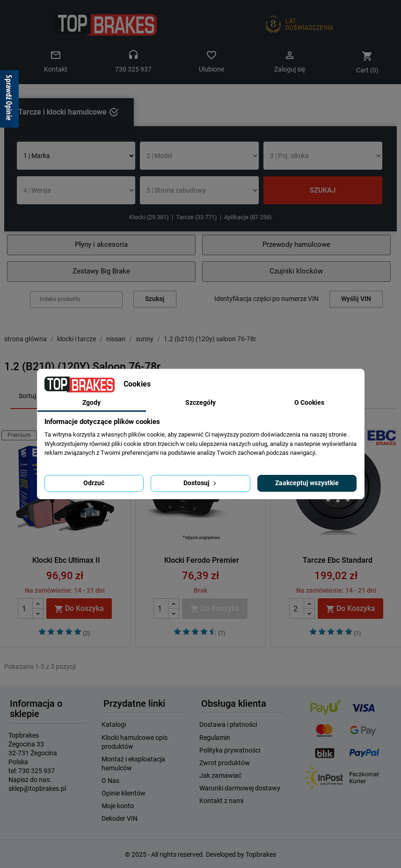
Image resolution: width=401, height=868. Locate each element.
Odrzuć (94, 483)
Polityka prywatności (230, 750)
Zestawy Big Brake (101, 271)
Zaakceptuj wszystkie (307, 483)
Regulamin (215, 738)
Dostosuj (201, 483)
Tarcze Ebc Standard (338, 560)
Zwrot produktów (225, 763)
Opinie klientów (124, 793)
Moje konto (118, 806)
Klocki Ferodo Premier (202, 560)
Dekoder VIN (120, 818)
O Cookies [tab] (309, 402)
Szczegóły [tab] (200, 402)
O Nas (110, 781)
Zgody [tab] (91, 402)
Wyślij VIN (356, 299)
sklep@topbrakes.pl (37, 789)
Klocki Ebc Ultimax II (66, 560)
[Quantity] (25, 609)
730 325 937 (36, 771)
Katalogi (114, 725)
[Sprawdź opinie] (9, 100)
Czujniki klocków (296, 271)
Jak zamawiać (220, 775)
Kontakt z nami (221, 801)
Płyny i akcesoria (101, 244)
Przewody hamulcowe (296, 244)
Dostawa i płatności (228, 725)
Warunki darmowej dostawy (240, 788)
